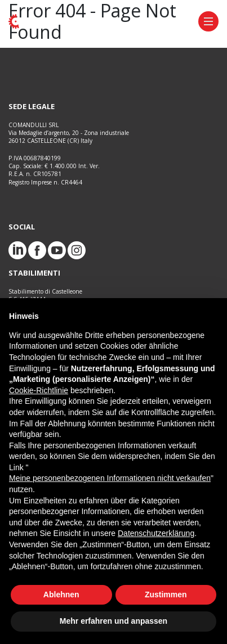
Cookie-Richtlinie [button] (39, 390)
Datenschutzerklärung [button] (156, 533)
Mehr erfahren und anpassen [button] (113, 621)
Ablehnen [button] (61, 595)
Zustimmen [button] (166, 595)
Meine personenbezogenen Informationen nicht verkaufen (110, 478)
